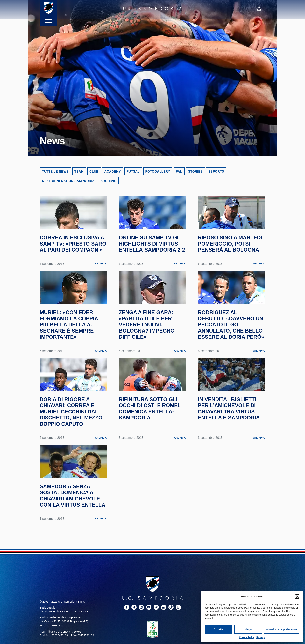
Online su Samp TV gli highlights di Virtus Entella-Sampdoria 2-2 (148, 255)
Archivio (108, 181)
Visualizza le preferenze (282, 629)
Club (94, 171)
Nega (248, 629)
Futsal (133, 171)
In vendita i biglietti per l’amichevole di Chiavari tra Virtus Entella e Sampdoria (231, 456)
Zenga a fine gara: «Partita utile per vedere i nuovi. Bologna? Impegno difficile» (150, 354)
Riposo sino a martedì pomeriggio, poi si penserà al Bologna (227, 258)
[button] (297, 596)
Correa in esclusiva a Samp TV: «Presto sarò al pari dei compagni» (73, 255)
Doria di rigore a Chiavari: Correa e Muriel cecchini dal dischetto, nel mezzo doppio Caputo (72, 459)
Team (79, 171)
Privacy (261, 637)
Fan (179, 171)
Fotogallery (158, 171)
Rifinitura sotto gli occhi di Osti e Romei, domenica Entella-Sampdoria (152, 453)
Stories (195, 171)
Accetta (218, 629)
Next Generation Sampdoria (68, 181)
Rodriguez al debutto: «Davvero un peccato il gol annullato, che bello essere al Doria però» (230, 357)
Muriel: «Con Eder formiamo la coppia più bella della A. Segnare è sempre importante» (72, 354)
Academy (113, 171)
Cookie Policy (247, 637)
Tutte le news (55, 171)
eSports (216, 171)
